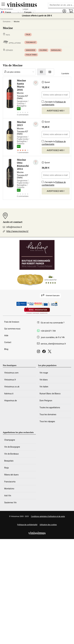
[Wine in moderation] (37, 311)
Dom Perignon (46, 401)
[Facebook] (45, 352)
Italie (28, 35)
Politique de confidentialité (54, 103)
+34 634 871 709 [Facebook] (48, 331)
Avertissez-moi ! (56, 111)
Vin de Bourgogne (12, 447)
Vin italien (44, 387)
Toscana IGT (31, 42)
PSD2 (22, 304)
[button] (64, 11)
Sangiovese (30, 50)
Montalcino (9, 489)
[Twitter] (50, 352)
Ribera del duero (11, 475)
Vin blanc (44, 380)
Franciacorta (10, 482)
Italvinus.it (9, 394)
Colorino (43, 50)
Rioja (6, 468)
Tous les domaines (48, 414)
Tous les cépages (47, 421)
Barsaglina (56, 50)
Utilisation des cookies (48, 525)
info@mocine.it (14, 227)
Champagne (10, 440)
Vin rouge (44, 373)
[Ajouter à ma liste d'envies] (36, 83)
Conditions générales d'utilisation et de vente (48, 516)
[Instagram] (39, 352)
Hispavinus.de (11, 401)
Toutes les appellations (50, 408)
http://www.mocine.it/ (18, 231)
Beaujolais (9, 461)
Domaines (7, 22)
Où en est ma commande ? (53, 323)
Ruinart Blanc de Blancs (50, 394)
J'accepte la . (54, 102)
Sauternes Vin (10, 503)
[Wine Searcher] (37, 280)
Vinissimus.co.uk (12, 387)
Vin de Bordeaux (11, 454)
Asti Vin (8, 496)
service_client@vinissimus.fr (53, 344)
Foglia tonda (31, 55)
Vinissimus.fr (10, 380)
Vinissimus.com (11, 373)
